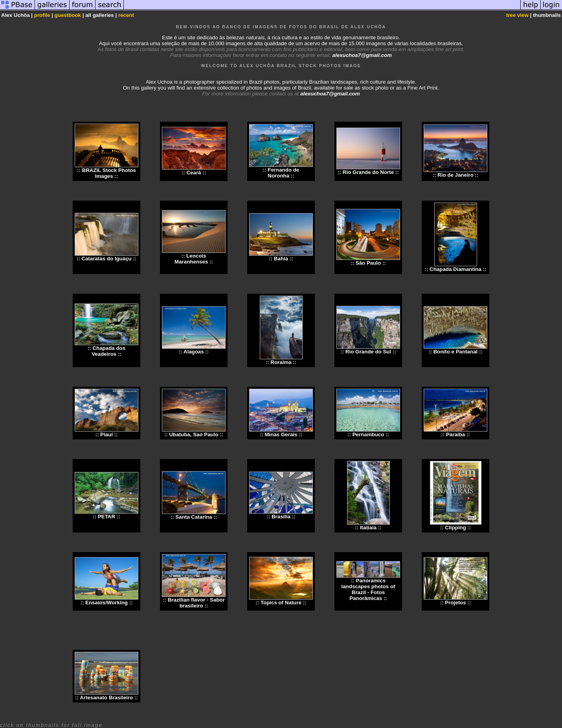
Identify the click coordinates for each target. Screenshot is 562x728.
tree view (517, 15)
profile (42, 15)
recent (126, 15)
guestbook (68, 15)
